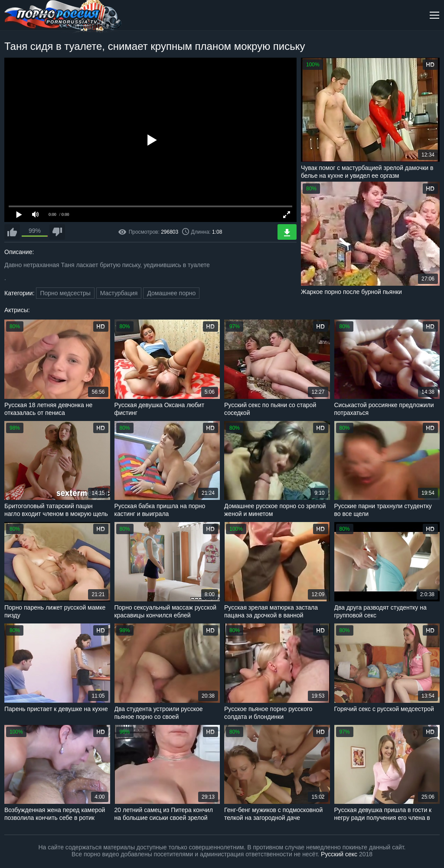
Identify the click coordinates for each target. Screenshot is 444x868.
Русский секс (339, 854)
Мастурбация (119, 293)
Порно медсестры (65, 293)
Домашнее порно (171, 293)
